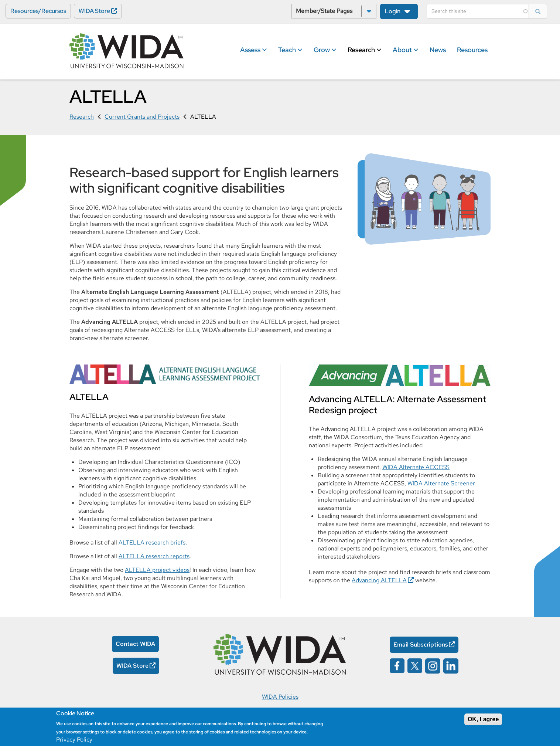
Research (365, 50)
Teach (290, 50)
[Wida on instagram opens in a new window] (433, 665)
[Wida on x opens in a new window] (415, 665)
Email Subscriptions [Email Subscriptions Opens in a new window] (421, 645)
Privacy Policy (74, 740)
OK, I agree (483, 719)
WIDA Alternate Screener (441, 483)
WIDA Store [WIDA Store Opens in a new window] (94, 11)
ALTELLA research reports (154, 556)
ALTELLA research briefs (152, 542)
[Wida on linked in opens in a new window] (451, 665)
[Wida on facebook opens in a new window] (397, 665)
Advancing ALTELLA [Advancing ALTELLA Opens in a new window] (379, 580)
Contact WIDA (135, 644)
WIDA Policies (280, 697)
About (406, 50)
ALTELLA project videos (157, 570)
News (438, 50)
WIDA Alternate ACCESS (416, 467)
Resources (472, 50)
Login (393, 11)
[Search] (478, 11)
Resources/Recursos (38, 11)
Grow (325, 50)
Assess (254, 50)
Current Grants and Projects (142, 117)
